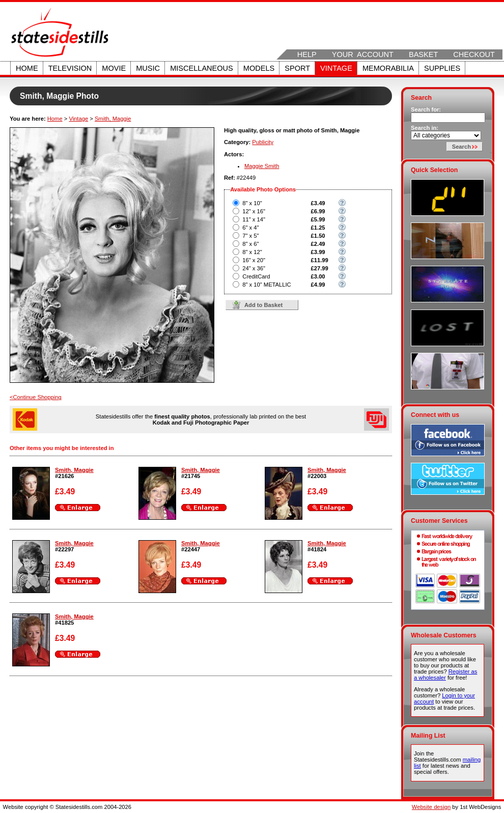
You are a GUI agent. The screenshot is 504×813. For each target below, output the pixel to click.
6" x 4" (250, 228)
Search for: (426, 109)
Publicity (263, 142)
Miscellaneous (202, 68)
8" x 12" (252, 252)
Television (70, 68)
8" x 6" (250, 244)
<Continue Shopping (36, 397)
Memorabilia (388, 68)
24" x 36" (254, 268)
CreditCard (256, 276)
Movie (114, 68)
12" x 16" (254, 211)
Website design (431, 807)
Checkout (474, 54)
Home (27, 68)
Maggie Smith (262, 166)
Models (259, 68)
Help (307, 54)
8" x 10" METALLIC (267, 285)
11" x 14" (254, 219)
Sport (297, 68)
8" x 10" (252, 203)
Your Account (363, 54)
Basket (423, 54)
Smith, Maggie (113, 119)
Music (148, 68)
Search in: (425, 128)
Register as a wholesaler (445, 675)
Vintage (336, 68)
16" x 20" (254, 260)
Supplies (442, 68)
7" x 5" (250, 236)
